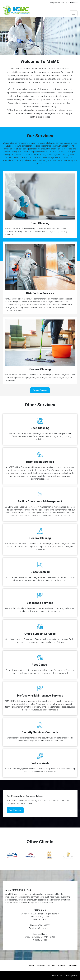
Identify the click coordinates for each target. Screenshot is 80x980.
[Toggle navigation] (74, 13)
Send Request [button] (15, 810)
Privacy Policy (72, 976)
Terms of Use (56, 976)
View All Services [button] (40, 390)
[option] (12, 855)
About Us (51, 966)
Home (32, 966)
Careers (62, 966)
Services (41, 966)
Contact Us (73, 966)
